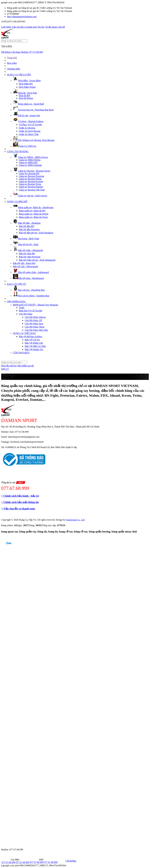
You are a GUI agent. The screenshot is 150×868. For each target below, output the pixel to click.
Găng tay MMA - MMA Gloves (30, 157)
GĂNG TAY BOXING (18, 151)
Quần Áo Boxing (27, 128)
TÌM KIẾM (7, 46)
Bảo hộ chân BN (27, 254)
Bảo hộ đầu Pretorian (29, 229)
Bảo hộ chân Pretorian (30, 257)
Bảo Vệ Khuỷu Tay (34, 349)
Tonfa (22, 308)
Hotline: (32, 52)
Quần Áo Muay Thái (29, 134)
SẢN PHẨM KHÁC (16, 302)
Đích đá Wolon (26, 98)
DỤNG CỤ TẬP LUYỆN (19, 75)
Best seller (12, 63)
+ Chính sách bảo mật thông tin (20, 502)
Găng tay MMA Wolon (30, 160)
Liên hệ (61, 27)
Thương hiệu (14, 69)
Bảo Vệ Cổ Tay (32, 340)
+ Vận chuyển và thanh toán (18, 509)
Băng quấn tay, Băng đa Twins (33, 217)
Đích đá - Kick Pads (25, 93)
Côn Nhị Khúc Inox (34, 324)
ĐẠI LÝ (5, 369)
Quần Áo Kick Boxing (30, 131)
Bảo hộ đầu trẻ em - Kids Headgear (36, 233)
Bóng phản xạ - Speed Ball (28, 104)
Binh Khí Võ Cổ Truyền (30, 311)
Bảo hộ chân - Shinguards (28, 250)
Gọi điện (10, 860)
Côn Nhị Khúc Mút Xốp (36, 330)
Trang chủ (12, 58)
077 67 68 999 (8, 862)
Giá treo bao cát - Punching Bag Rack (33, 110)
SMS (37, 860)
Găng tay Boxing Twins (30, 184)
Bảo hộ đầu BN (27, 226)
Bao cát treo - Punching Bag (29, 290)
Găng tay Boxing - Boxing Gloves (32, 171)
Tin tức (41, 27)
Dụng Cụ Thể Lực (25, 146)
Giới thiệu (6, 27)
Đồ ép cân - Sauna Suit (26, 115)
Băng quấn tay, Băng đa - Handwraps (33, 207)
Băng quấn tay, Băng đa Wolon (34, 214)
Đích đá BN (24, 96)
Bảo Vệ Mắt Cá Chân (35, 346)
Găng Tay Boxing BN (29, 173)
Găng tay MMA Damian (30, 165)
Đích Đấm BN (26, 84)
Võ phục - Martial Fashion (28, 121)
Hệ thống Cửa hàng (11, 52)
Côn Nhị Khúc (26, 314)
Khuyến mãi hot (9, 366)
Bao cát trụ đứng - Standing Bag (31, 296)
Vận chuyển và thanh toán (24, 27)
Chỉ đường (67, 861)
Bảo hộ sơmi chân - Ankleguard (31, 272)
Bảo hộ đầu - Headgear (27, 223)
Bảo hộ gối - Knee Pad (24, 263)
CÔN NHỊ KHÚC (21, 353)
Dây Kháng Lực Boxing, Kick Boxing (34, 140)
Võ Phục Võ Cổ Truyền (30, 125)
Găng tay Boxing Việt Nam (32, 190)
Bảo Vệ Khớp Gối (34, 343)
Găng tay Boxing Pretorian (31, 176)
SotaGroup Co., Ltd (75, 520)
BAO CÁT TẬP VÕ (16, 284)
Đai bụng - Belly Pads (26, 239)
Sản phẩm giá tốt (26, 366)
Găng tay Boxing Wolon (30, 179)
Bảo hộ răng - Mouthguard (28, 278)
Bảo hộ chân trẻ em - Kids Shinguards (37, 260)
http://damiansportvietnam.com (22, 17)
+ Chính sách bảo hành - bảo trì (20, 496)
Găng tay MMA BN (28, 162)
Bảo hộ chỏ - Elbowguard (25, 266)
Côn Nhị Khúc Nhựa (35, 327)
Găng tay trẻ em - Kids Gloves (30, 196)
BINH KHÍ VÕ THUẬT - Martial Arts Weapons (36, 305)
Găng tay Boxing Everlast (31, 181)
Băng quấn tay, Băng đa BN (32, 211)
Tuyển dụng (51, 27)
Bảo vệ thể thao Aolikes (31, 336)
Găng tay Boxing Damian (31, 187)
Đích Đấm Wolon (27, 87)
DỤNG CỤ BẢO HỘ (17, 202)
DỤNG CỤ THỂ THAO (24, 333)
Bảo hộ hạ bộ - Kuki (26, 244)
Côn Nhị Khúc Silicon (35, 317)
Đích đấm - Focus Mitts (27, 81)
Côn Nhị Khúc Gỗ (33, 320)
